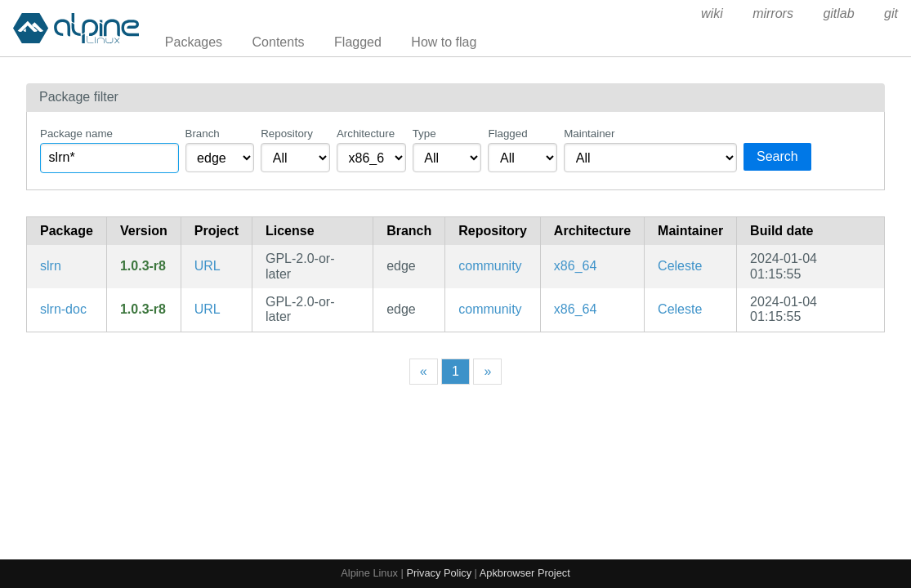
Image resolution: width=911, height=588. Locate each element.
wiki (712, 13)
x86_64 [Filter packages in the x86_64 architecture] (576, 266)
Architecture (366, 134)
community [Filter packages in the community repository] (490, 266)
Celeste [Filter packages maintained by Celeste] (680, 266)
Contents (279, 42)
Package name (76, 134)
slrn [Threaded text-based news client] (51, 266)
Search (777, 156)
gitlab (838, 13)
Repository (287, 134)
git (891, 13)
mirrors (773, 13)
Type (424, 134)
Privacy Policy (439, 573)
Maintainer (589, 134)
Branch (203, 134)
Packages (194, 42)
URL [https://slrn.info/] (208, 266)
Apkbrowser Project (525, 573)
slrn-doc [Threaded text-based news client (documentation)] (63, 309)
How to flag (444, 42)
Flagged (358, 42)
